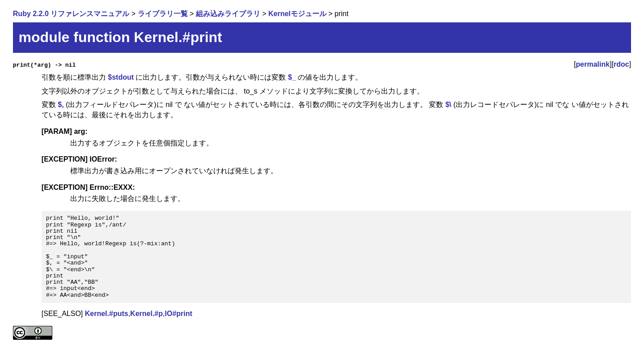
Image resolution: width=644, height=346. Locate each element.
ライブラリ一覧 (163, 14)
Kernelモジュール (297, 14)
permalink (593, 64)
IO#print (178, 314)
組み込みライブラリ (228, 14)
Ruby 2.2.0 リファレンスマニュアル (71, 14)
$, (61, 105)
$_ (292, 77)
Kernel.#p (146, 314)
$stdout (121, 77)
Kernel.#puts (107, 314)
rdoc (621, 64)
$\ (448, 105)
